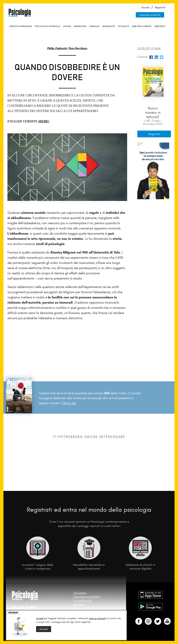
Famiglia (94, 26)
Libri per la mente (142, 26)
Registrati (160, 7)
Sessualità (109, 26)
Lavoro (67, 26)
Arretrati (160, 26)
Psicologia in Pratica (47, 26)
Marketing (80, 26)
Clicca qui (69, 403)
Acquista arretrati (150, 15)
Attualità (123, 26)
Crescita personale (21, 26)
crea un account (97, 618)
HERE (44, 121)
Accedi (145, 7)
